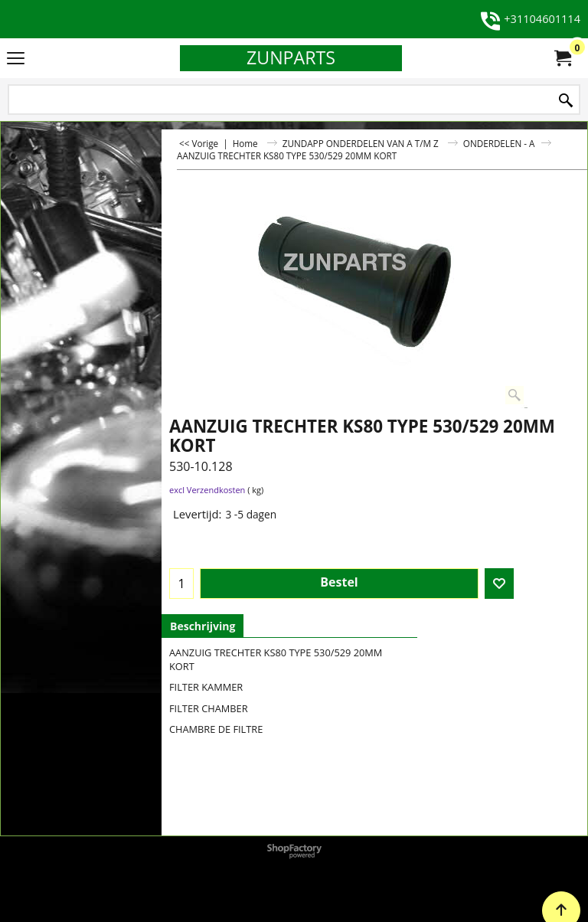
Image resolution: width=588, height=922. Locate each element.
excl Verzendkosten (207, 490)
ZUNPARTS (291, 57)
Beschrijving (203, 626)
